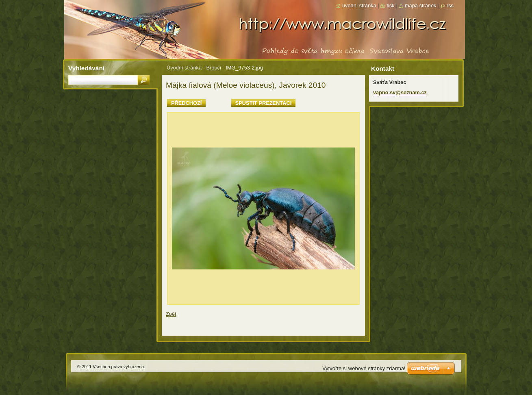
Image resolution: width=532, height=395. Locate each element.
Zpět (171, 314)
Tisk (390, 5)
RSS (450, 5)
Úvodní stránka (184, 68)
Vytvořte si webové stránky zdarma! (364, 368)
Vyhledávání (86, 68)
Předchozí (186, 103)
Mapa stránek (421, 5)
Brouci (213, 68)
